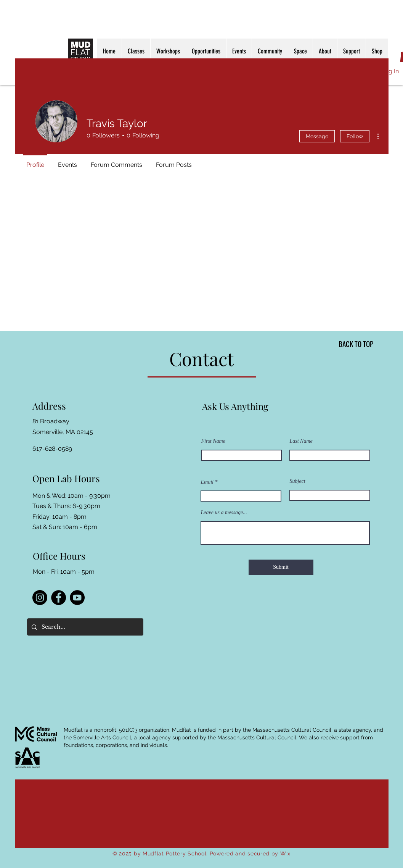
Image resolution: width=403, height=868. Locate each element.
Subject (298, 481)
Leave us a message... (224, 513)
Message (317, 136)
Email (207, 482)
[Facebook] (59, 598)
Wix (285, 853)
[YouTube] (77, 598)
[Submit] (281, 567)
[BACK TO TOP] (356, 344)
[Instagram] (40, 598)
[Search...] (84, 627)
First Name (213, 441)
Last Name (301, 441)
